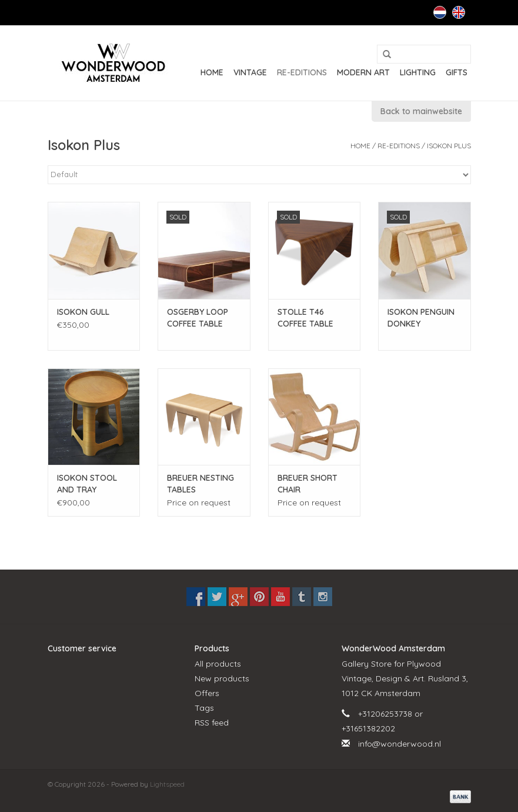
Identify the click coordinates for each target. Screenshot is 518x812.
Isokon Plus (449, 146)
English (459, 12)
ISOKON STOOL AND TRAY (87, 484)
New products (222, 678)
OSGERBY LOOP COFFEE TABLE (198, 318)
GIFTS (457, 72)
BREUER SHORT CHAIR (308, 484)
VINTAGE (250, 72)
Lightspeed (167, 784)
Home (212, 72)
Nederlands (440, 12)
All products (218, 664)
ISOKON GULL (83, 312)
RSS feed (212, 723)
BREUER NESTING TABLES (200, 484)
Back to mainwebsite (421, 111)
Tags (204, 708)
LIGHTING (418, 72)
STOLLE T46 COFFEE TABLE (305, 318)
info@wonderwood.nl (400, 744)
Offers (207, 693)
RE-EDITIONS (302, 72)
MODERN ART (363, 72)
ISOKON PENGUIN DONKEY (421, 318)
